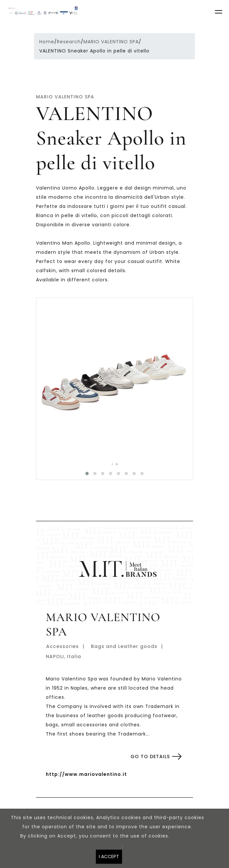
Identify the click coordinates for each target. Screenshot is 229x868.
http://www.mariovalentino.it (86, 774)
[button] (87, 474)
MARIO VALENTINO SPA (111, 42)
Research (69, 42)
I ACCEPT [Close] (109, 857)
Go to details (150, 757)
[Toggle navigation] (219, 13)
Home (47, 42)
